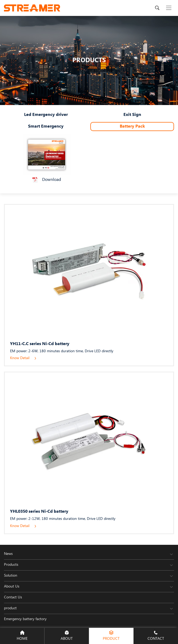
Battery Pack (132, 126)
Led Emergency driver (46, 115)
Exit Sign (132, 115)
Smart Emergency (46, 126)
